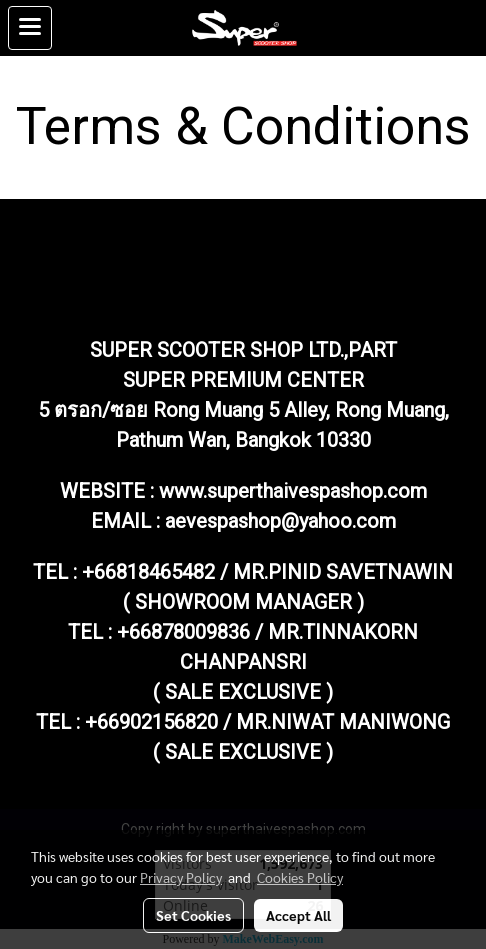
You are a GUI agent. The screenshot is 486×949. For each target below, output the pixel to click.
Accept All (298, 915)
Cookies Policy (300, 877)
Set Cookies (193, 915)
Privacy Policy (181, 877)
